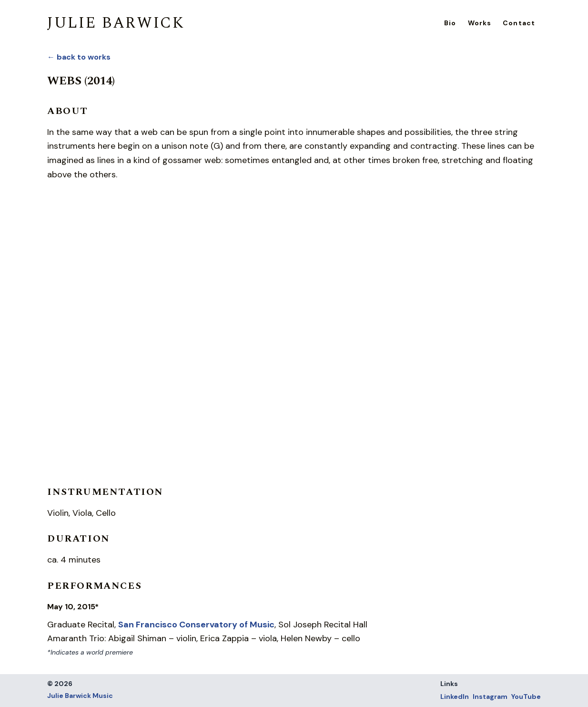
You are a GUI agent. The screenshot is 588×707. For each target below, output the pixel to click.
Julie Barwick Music (80, 696)
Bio (450, 23)
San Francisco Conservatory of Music (196, 625)
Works (480, 23)
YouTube (526, 697)
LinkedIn (455, 697)
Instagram (490, 697)
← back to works (79, 57)
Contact (519, 23)
